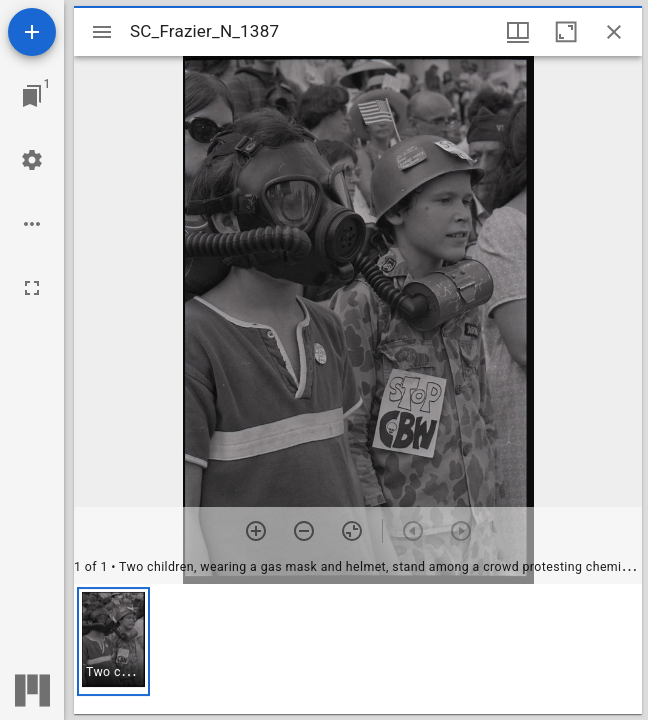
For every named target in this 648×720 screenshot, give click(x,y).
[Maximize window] (566, 32)
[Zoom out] (304, 531)
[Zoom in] (256, 531)
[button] (113, 641)
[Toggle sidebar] (102, 32)
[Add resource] (32, 32)
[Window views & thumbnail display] (518, 32)
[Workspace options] (32, 224)
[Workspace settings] (32, 160)
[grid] (358, 649)
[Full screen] (32, 288)
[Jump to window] (32, 96)
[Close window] (614, 32)
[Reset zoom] (352, 531)
